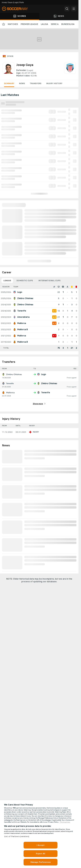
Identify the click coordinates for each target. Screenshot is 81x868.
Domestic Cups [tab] (25, 281)
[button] (67, 9)
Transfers (36, 83)
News (22, 83)
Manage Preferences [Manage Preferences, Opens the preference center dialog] (40, 862)
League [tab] (7, 281)
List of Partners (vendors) (17, 836)
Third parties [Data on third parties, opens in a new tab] (65, 822)
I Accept (40, 845)
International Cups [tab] (49, 281)
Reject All (40, 854)
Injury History (54, 83)
